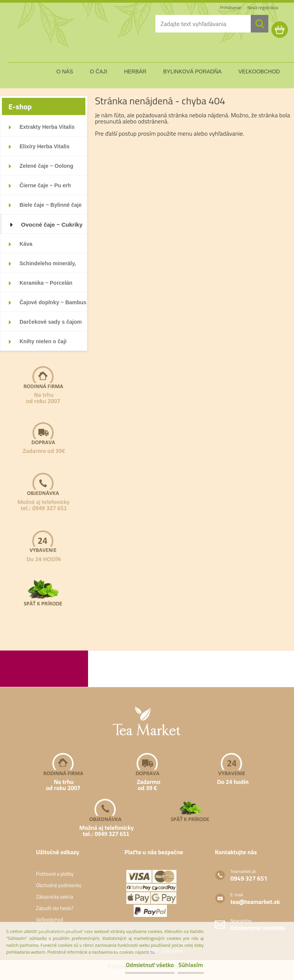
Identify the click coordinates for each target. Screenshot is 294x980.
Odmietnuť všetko (123, 965)
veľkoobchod (259, 71)
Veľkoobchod (50, 920)
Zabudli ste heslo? (55, 908)
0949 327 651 (249, 878)
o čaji (99, 71)
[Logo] (52, 36)
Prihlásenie (231, 7)
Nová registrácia (263, 7)
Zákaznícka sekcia (55, 897)
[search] (260, 24)
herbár (135, 71)
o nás (65, 71)
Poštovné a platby (55, 874)
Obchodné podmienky (59, 885)
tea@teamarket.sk (255, 902)
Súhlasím (182, 965)
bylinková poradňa (192, 71)
